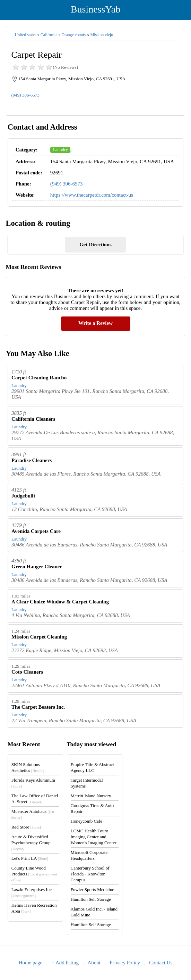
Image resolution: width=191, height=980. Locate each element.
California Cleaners (33, 419)
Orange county (74, 35)
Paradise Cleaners (32, 460)
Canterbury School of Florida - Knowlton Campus (90, 874)
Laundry (60, 150)
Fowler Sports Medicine (93, 890)
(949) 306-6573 (25, 95)
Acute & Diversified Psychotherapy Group (31, 842)
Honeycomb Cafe (86, 821)
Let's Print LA (30, 858)
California (49, 35)
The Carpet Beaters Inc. (38, 707)
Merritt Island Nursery (91, 796)
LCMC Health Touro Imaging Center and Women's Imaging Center (94, 837)
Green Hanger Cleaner (37, 567)
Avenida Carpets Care (36, 531)
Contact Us (161, 963)
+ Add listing (65, 963)
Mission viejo (102, 35)
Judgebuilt (23, 496)
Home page (31, 963)
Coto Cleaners (27, 672)
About (94, 963)
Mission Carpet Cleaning (39, 637)
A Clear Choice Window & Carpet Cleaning (60, 602)
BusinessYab (95, 9)
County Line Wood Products (34, 874)
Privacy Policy (125, 963)
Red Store (26, 827)
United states (26, 35)
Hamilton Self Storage (91, 899)
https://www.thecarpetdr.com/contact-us (92, 195)
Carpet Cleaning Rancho (39, 378)
